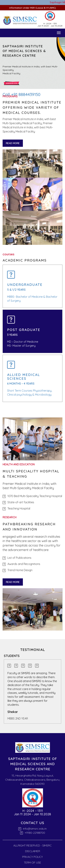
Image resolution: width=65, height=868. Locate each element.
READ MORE (13, 143)
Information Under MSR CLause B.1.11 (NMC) (33, 8)
